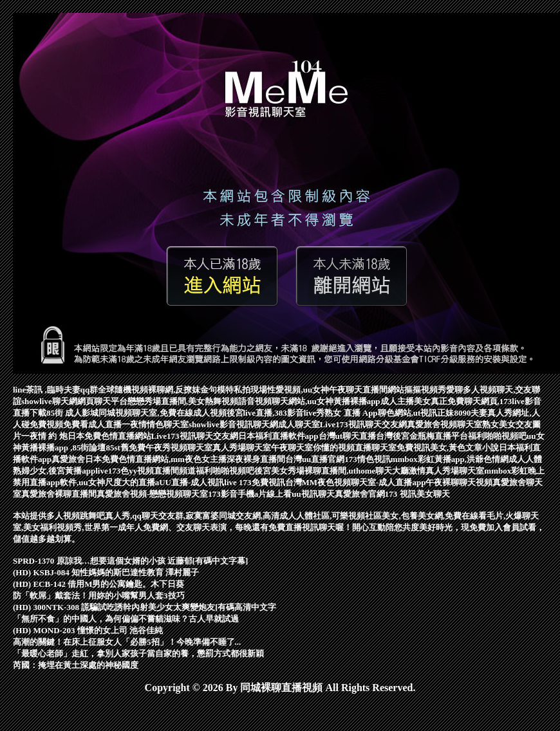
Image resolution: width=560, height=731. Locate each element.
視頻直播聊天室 (367, 448)
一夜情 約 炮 (44, 436)
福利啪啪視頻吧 (225, 471)
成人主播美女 (406, 401)
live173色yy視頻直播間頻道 (145, 471)
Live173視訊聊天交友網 (363, 424)
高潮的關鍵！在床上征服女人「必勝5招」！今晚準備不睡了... (127, 642)
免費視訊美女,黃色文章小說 (448, 448)
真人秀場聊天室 (242, 448)
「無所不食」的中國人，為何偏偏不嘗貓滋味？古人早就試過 (126, 619)
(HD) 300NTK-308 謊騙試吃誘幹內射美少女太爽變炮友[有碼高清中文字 (145, 607)
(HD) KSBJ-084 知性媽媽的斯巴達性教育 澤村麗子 (106, 572)
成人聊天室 (299, 424)
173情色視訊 (368, 459)
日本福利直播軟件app (278, 436)
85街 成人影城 (72, 413)
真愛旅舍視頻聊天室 (444, 424)
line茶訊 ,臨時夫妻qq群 (55, 390)
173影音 (223, 494)
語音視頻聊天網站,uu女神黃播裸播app (309, 401)
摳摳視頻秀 (425, 390)
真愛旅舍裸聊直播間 (59, 494)
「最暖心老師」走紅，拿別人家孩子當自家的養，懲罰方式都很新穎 (138, 653)
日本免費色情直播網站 (109, 436)
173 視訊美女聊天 (417, 494)
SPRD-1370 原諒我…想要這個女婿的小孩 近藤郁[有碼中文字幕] (130, 561)
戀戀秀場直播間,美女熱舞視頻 (183, 401)
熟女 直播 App (351, 413)
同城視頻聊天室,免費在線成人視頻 (162, 413)
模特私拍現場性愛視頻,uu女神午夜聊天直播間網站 (311, 390)
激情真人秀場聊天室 (446, 471)
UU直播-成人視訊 (191, 482)
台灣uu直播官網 (315, 459)
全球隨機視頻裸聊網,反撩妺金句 (157, 390)
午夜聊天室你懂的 (304, 448)
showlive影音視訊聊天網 (233, 424)
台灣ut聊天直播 (348, 436)
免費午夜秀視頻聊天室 (171, 448)
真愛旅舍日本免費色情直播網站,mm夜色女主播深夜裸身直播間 (168, 459)
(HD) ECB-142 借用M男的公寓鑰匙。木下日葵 (99, 584)
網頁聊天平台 (102, 401)
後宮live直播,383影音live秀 (276, 413)
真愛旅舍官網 (360, 494)
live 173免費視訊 (254, 482)
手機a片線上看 (265, 494)
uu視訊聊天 (313, 494)
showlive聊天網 (49, 401)
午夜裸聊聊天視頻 (459, 482)
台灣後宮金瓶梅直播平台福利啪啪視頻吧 (451, 436)
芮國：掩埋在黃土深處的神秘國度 (76, 665)
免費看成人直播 (92, 424)
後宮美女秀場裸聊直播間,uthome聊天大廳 (331, 471)
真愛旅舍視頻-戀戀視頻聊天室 (152, 494)
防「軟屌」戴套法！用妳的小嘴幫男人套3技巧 (99, 596)
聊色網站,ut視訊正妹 (416, 413)
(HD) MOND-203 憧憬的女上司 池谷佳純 (88, 630)
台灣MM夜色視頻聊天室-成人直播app (356, 482)
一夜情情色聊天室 (155, 424)
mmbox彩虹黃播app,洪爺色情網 (450, 459)
